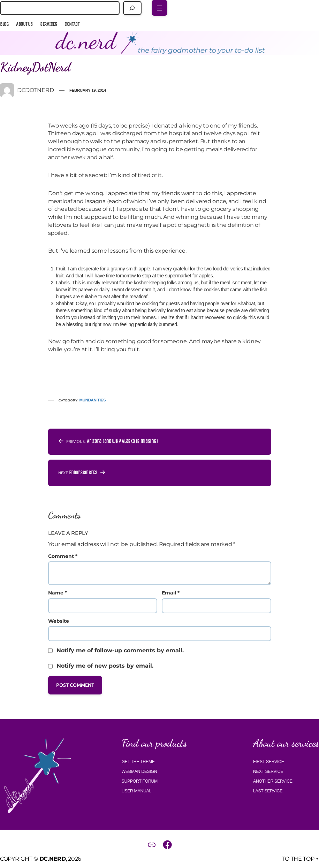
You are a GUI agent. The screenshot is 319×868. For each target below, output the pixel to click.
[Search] (132, 8)
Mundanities (93, 400)
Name (58, 593)
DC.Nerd (53, 859)
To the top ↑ (300, 859)
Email (171, 593)
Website (59, 621)
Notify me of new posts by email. (105, 666)
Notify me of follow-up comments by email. (120, 650)
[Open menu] (159, 8)
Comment (63, 556)
